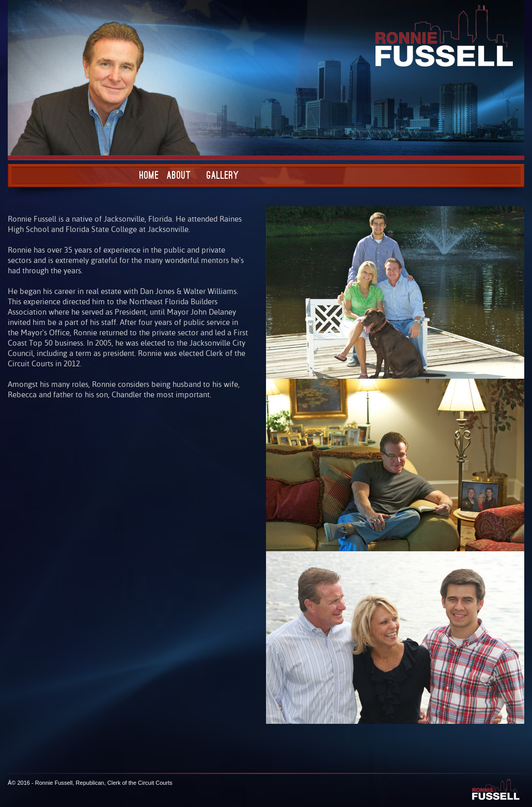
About (179, 175)
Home (149, 175)
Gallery (223, 175)
